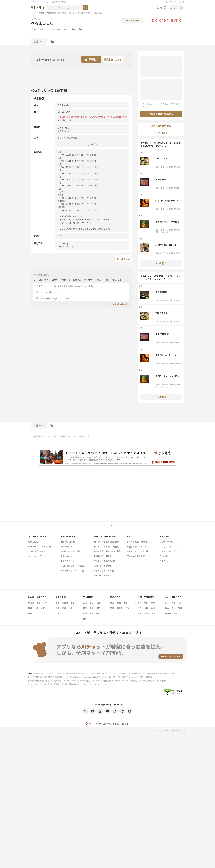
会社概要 (122, 674)
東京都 (41, 13)
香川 (146, 603)
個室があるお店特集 (103, 576)
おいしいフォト (166, 547)
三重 (85, 613)
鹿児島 (168, 613)
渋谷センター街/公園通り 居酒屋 (80, 13)
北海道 (31, 603)
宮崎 (180, 608)
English (98, 724)
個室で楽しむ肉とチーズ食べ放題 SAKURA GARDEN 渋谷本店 (168, 200)
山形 (43, 608)
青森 (39, 603)
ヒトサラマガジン (69, 547)
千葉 (73, 603)
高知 (140, 608)
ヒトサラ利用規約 (148, 674)
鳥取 (146, 608)
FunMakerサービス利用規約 (39, 684)
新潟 (85, 603)
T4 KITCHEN (161, 158)
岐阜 (85, 608)
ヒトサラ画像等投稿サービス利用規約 (152, 681)
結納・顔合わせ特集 (103, 566)
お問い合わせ (90, 674)
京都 (125, 603)
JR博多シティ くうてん (137, 547)
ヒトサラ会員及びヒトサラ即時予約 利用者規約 (45, 677)
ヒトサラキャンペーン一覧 (72, 571)
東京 (57, 603)
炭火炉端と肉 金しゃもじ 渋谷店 (168, 245)
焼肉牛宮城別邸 (162, 179)
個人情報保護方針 (57, 684)
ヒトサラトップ (39, 674)
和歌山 (120, 608)
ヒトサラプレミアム (37, 552)
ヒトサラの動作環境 (65, 674)
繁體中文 (116, 724)
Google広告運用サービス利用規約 (114, 677)
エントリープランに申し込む (115, 304)
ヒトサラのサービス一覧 (175, 2)
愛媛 (153, 603)
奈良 (112, 608)
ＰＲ (129, 536)
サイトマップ (79, 674)
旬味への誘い (67, 556)
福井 (85, 619)
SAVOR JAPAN (166, 542)
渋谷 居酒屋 (62, 13)
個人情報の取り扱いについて (76, 684)
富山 (91, 613)
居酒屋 (33, 29)
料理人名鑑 (33, 542)
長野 (98, 603)
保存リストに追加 (132, 20)
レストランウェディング (170, 552)
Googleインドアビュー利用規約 (141, 677)
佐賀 (174, 603)
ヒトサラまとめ (68, 561)
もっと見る (161, 263)
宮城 (30, 608)
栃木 (71, 608)
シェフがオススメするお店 (40, 547)
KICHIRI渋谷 (162, 292)
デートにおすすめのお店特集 (106, 547)
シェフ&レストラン (37, 536)
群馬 (57, 613)
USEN (30, 674)
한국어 (125, 724)
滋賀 (127, 608)
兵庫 (119, 603)
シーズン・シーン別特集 (105, 536)
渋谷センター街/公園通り (47, 436)
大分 (174, 608)
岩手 (45, 603)
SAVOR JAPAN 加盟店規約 (90, 677)
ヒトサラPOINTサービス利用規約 (125, 681)
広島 (146, 613)
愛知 (98, 608)
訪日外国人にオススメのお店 (73, 566)
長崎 (180, 603)
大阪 (112, 603)
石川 (98, 613)
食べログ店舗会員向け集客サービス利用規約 (44, 681)
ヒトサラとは (52, 674)
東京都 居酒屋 (51, 13)
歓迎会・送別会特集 (103, 556)
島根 (153, 608)
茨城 (64, 608)
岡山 (140, 613)
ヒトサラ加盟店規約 (72, 677)
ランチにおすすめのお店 (104, 561)
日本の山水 (164, 561)
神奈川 (65, 603)
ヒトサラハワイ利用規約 (102, 681)
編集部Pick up (68, 536)
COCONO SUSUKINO (136, 556)
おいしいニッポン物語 (71, 552)
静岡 (91, 608)
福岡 (167, 603)
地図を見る (92, 144)
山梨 (91, 603)
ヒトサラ (34, 13)
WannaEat (164, 556)
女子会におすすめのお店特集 (106, 542)
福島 (30, 613)
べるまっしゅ (42, 23)
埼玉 (57, 608)
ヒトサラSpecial (68, 542)
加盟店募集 (101, 674)
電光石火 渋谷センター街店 (167, 221)
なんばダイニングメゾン (137, 542)
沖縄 (176, 613)
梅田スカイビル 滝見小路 (137, 552)
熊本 (167, 608)
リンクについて (112, 674)
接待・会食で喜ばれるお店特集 (107, 552)
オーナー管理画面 (134, 674)
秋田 (37, 608)
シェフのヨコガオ (36, 556)
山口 (153, 613)
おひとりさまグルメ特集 (104, 571)
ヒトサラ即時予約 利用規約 (166, 674)
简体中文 (107, 724)
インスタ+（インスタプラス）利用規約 (77, 681)
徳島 (140, 603)
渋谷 (33, 436)
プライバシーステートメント (99, 684)
